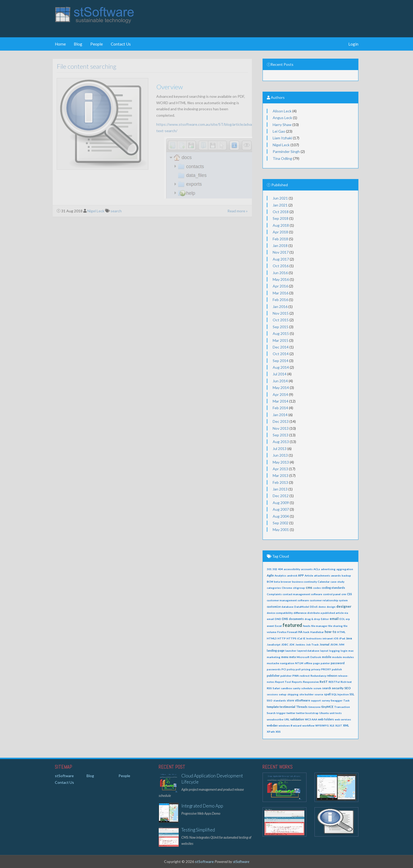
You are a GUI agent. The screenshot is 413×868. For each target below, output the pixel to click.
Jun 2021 (280, 198)
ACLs (317, 569)
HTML (341, 632)
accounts (307, 569)
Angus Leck (282, 118)
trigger (281, 713)
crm (344, 594)
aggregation (345, 569)
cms (309, 587)
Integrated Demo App (202, 806)
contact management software (302, 594)
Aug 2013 (281, 442)
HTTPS (291, 638)
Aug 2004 (281, 516)
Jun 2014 (280, 381)
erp (348, 619)
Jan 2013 (280, 489)
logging (334, 651)
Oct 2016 (281, 266)
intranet (328, 638)
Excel (278, 626)
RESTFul (334, 682)
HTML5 (272, 638)
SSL (352, 694)
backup (346, 575)
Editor (325, 619)
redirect (305, 676)
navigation (287, 663)
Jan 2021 (280, 205)
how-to (330, 632)
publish (337, 669)
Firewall (292, 632)
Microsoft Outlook (309, 657)
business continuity (304, 582)
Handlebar (317, 632)
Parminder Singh (286, 151)
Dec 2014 (281, 347)
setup (283, 694)
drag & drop (312, 619)
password (338, 663)
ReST (324, 682)
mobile (327, 657)
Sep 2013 (281, 435)
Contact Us (121, 44)
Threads (302, 707)
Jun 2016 (280, 273)
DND (278, 619)
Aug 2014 (281, 367)
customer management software (288, 600)
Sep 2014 (281, 361)
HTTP (282, 638)
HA (300, 632)
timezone (314, 707)
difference (300, 613)
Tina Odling (282, 158)
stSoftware (302, 700)
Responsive (311, 682)
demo (322, 607)
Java (349, 638)
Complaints (274, 594)
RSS (269, 688)
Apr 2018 (280, 232)
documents (296, 619)
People (97, 44)
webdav (272, 725)
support (316, 700)
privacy (316, 669)
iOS (336, 638)
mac (351, 651)
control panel (332, 594)
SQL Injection (340, 694)
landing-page (276, 651)
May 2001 (281, 530)
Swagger (337, 700)
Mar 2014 (281, 401)
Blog (78, 44)
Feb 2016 (280, 300)
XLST (339, 725)
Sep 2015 (281, 327)
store (290, 700)
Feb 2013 (280, 482)
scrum (317, 688)
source (319, 694)
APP (301, 575)
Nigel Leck (281, 145)
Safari (276, 688)
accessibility (292, 569)
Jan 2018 (280, 246)
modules (348, 657)
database (287, 607)
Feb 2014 (280, 408)
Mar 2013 (281, 475)
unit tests (336, 713)
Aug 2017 (281, 259)
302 (275, 569)
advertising (328, 569)
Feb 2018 (280, 239)
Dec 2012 (281, 496)
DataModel (302, 607)
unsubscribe (275, 719)
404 (280, 569)
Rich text (346, 682)
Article (309, 575)
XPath (271, 732)
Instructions (314, 638)
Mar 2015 (281, 340)
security (338, 688)
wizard (297, 725)
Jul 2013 (280, 449)
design (331, 607)
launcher (291, 651)
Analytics (280, 575)
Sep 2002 (281, 523)
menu (285, 657)
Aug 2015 (281, 333)
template (273, 707)
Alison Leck (282, 111)
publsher (286, 676)
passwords (274, 669)
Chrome (287, 588)
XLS (332, 725)
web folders (326, 719)
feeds (307, 626)
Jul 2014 (280, 374)
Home (60, 44)
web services (343, 719)
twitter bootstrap (307, 713)
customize (274, 607)
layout (324, 651)
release (332, 676)
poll (298, 669)
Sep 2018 (281, 218)
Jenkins (300, 644)
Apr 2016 (280, 286)
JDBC (285, 644)
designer (344, 606)
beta (277, 582)
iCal (300, 638)
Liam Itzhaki (282, 138)
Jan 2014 (280, 415)
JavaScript (274, 644)
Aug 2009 (281, 503)
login (344, 651)
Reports (297, 682)
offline (308, 663)
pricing (306, 669)
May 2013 (281, 462)
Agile (270, 575)
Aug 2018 (281, 225)
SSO (270, 700)
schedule (307, 688)
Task (346, 700)
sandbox (286, 688)
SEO (347, 688)
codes (317, 588)
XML (346, 725)
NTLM (299, 663)
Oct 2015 (281, 320)
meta (293, 657)
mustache (273, 663)
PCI (284, 669)
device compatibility (280, 613)
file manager (319, 626)
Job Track (312, 644)
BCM (270, 582)
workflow (308, 725)
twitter (291, 713)
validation (297, 719)
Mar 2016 (281, 293)
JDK (292, 644)
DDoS (314, 607)
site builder (306, 694)
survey (326, 700)
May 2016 (281, 279)
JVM (341, 644)
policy (291, 669)
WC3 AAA (311, 719)
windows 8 (285, 725)
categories (274, 588)
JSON (334, 644)
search (327, 688)
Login (353, 44)
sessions (272, 694)
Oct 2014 (281, 354)
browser (286, 582)
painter (325, 663)
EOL (342, 619)
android (292, 575)
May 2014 (281, 388)
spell (327, 694)
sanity (297, 688)
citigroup (299, 588)
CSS (349, 594)
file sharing (336, 626)
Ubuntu (324, 713)
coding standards (333, 588)
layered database (308, 651)
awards (336, 575)
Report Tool (283, 682)
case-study (337, 582)
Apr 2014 (280, 394)
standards (280, 700)
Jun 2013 (280, 455)
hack (306, 632)
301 (269, 569)
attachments (322, 575)
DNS (285, 619)
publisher (273, 676)
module (337, 657)
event (270, 626)
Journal (324, 644)
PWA (296, 676)
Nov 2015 (281, 313)
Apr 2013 (280, 469)
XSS (278, 732)
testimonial (287, 707)
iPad (342, 638)
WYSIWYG (322, 725)
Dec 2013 (281, 421)
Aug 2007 (281, 509)
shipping (293, 694)
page (316, 663)
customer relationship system (329, 600)
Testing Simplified (198, 830)
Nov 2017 (281, 252)
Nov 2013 (281, 428)
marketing (274, 657)
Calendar (324, 582)
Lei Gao (279, 131)
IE (304, 638)
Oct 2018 (281, 212)
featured (292, 625)
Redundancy (318, 676)
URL (287, 719)
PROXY (326, 669)
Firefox (282, 632)
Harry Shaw (282, 125)
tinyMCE (327, 707)
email (334, 619)
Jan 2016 (280, 307)
